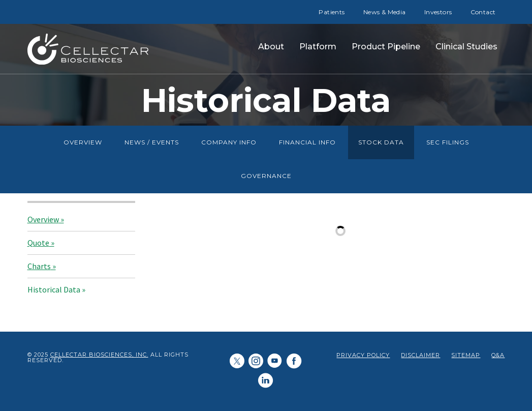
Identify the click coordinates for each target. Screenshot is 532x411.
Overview (83, 142)
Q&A (498, 355)
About (271, 47)
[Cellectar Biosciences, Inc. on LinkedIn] (256, 362)
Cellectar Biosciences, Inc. (99, 355)
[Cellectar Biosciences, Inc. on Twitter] (237, 362)
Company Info (229, 142)
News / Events (152, 142)
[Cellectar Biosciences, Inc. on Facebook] (294, 362)
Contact (483, 12)
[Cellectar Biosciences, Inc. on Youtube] (275, 362)
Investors (438, 12)
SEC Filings (448, 142)
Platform (318, 47)
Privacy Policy (363, 355)
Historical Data (54, 289)
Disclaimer (420, 355)
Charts (39, 266)
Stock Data (381, 142)
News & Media (385, 12)
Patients (332, 12)
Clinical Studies (466, 47)
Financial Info (307, 142)
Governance (266, 176)
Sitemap (466, 355)
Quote (38, 243)
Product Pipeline (386, 47)
